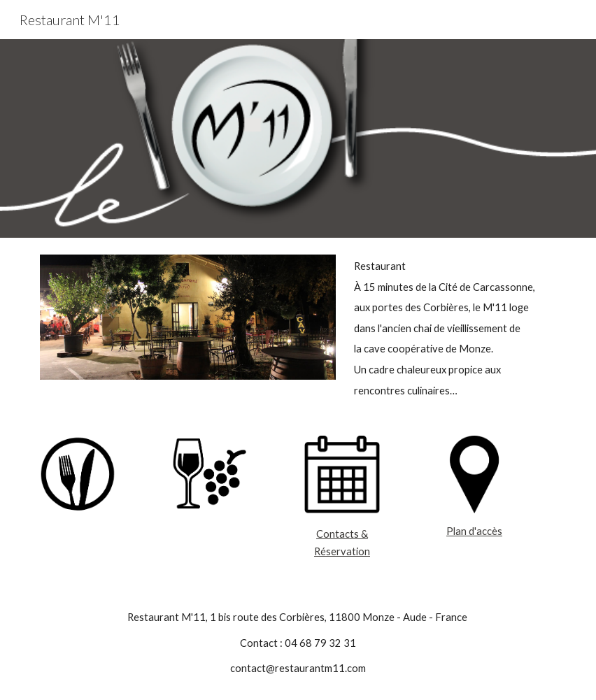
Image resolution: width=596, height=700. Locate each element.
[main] (452, 328)
